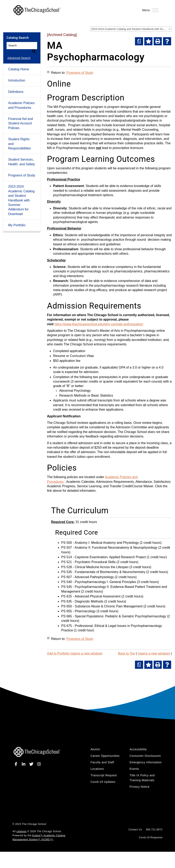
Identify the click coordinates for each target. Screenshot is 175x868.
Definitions (16, 87)
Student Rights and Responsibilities (19, 139)
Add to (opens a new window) (75, 653)
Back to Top (127, 653)
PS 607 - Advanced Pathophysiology (87, 577)
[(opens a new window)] (139, 41)
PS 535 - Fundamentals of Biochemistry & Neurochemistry (103, 572)
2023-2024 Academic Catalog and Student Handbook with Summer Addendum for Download (21, 195)
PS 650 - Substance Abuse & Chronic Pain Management (102, 606)
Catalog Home (18, 64)
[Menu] (155, 10)
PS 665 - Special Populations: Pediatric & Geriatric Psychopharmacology (114, 616)
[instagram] (38, 764)
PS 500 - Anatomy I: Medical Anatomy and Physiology (100, 543)
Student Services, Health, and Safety (22, 157)
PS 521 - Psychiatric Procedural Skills (88, 562)
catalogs (22, 831)
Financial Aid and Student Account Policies (21, 119)
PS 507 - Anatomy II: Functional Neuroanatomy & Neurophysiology (109, 548)
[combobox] (131, 29)
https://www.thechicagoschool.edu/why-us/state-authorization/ (99, 324)
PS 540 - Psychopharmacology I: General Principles (99, 582)
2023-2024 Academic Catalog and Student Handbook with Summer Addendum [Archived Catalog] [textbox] (131, 29)
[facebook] (17, 764)
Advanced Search (18, 53)
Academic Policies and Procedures (21, 100)
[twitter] (31, 764)
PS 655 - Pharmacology (78, 611)
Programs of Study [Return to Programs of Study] (80, 73)
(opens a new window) (154, 653)
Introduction (17, 76)
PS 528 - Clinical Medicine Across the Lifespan (95, 567)
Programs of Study (22, 170)
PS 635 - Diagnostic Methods (82, 601)
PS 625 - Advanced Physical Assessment (91, 596)
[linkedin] (24, 764)
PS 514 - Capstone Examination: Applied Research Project (103, 557)
